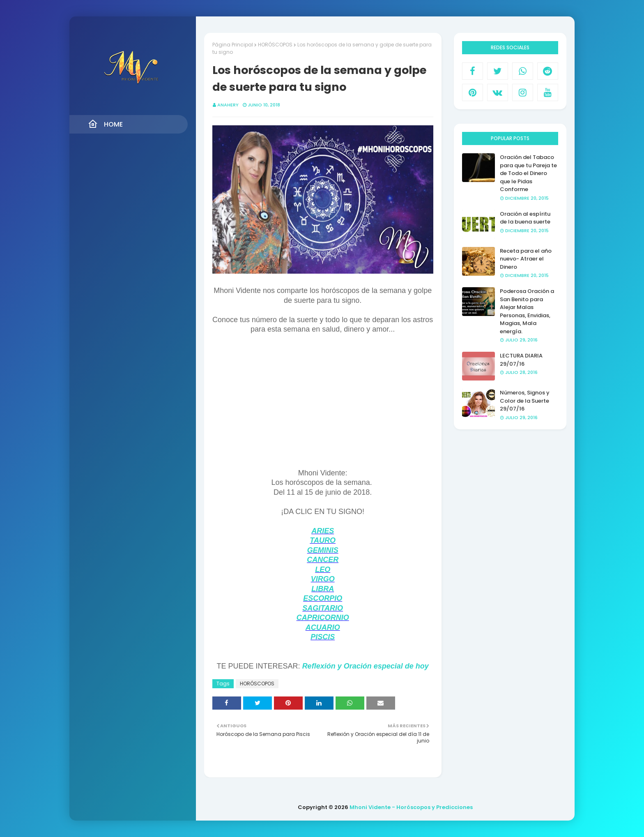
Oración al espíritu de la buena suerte (525, 218)
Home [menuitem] (105, 124)
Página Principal (233, 45)
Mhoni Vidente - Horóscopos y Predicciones (411, 807)
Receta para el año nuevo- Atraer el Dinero (526, 259)
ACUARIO (323, 627)
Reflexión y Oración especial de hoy (366, 666)
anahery (228, 105)
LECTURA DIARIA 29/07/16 (521, 360)
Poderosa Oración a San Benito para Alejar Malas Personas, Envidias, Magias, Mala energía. (527, 311)
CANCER (323, 560)
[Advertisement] (323, 411)
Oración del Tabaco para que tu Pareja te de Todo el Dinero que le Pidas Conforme (528, 173)
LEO (323, 570)
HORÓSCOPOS (275, 45)
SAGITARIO (323, 608)
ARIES (323, 531)
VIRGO (323, 579)
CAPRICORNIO (323, 618)
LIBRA (323, 589)
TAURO (323, 540)
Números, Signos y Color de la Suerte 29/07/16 (525, 401)
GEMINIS (323, 550)
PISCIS (323, 637)
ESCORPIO (323, 598)
